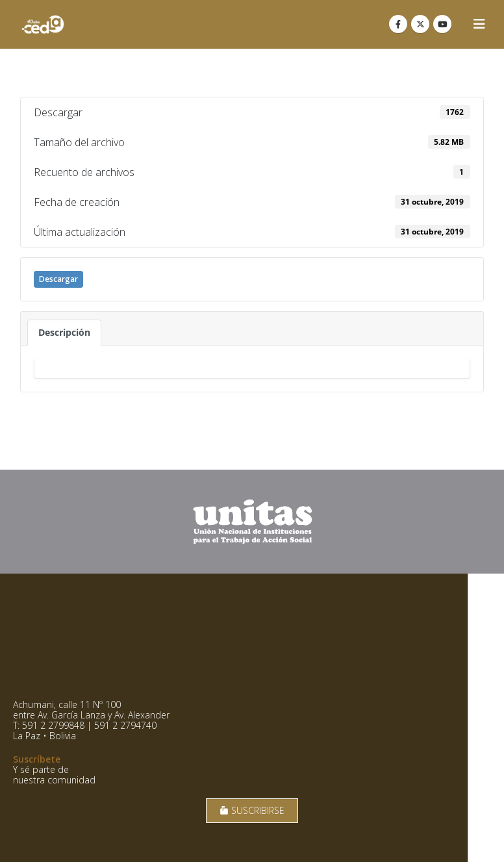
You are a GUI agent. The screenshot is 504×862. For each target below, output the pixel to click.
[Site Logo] (43, 24)
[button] (479, 24)
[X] (420, 24)
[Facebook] (398, 24)
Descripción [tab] (64, 332)
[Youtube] (442, 24)
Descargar (58, 279)
